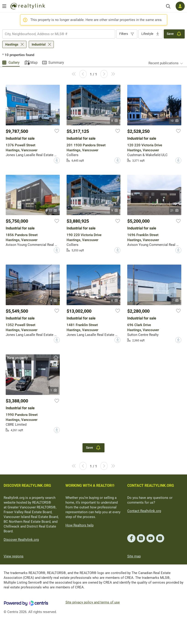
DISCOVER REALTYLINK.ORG (27, 486)
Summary (56, 63)
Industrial (39, 44)
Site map (134, 556)
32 (53, 211)
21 (175, 211)
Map (34, 63)
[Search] (168, 6)
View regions (14, 556)
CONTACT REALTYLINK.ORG (151, 486)
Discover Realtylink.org (21, 540)
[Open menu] (4, 6)
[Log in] (180, 6)
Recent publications (164, 63)
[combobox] (59, 34)
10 (175, 121)
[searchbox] (56, 34)
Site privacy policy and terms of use (93, 602)
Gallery (14, 63)
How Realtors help (79, 525)
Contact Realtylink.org (144, 511)
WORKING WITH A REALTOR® (90, 486)
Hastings (12, 44)
